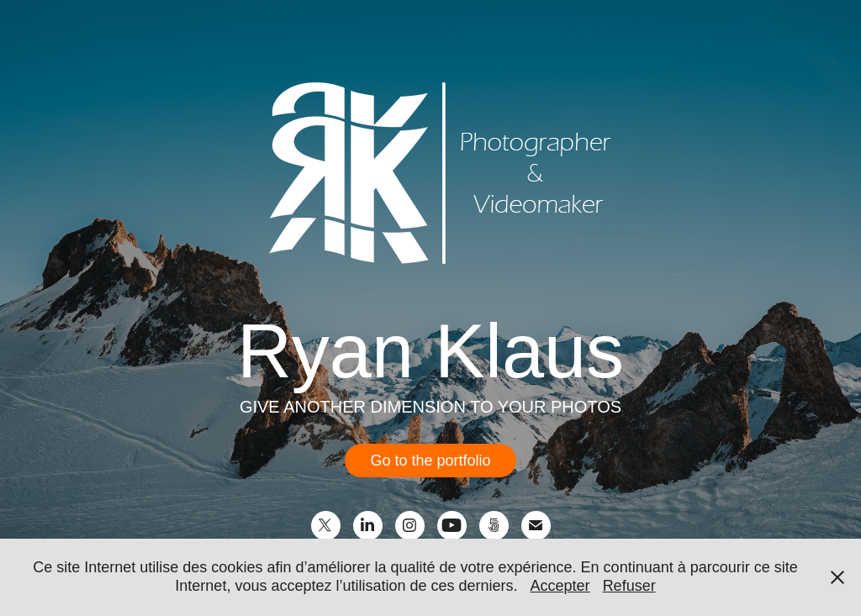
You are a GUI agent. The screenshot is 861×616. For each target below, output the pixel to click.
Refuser (629, 586)
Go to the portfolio (430, 461)
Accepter (560, 586)
